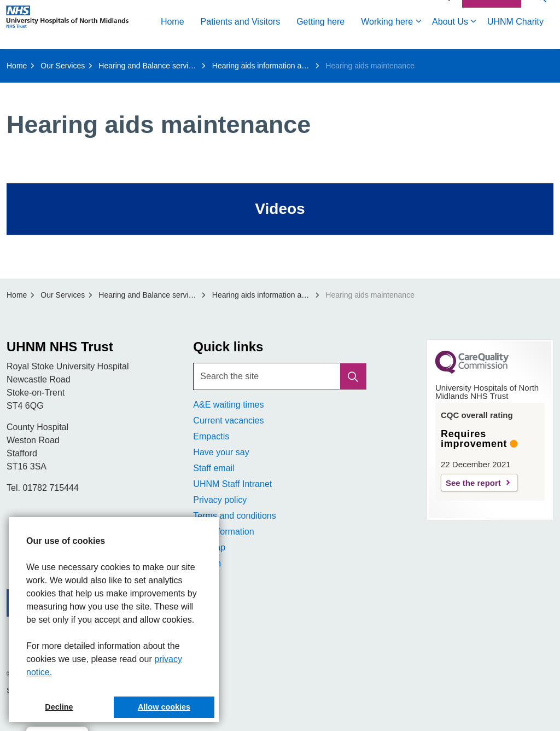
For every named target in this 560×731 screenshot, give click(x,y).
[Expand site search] (541, 37)
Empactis (211, 436)
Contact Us (492, 37)
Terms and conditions (234, 516)
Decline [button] (59, 707)
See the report (473, 483)
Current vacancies (228, 420)
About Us (297, 62)
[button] (353, 376)
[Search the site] (280, 376)
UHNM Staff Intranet (232, 484)
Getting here (168, 62)
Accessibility (431, 37)
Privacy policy (220, 500)
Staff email (214, 468)
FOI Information (223, 532)
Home (20, 62)
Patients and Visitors (88, 62)
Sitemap (209, 547)
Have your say (221, 452)
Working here (234, 62)
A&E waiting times (228, 405)
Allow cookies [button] (164, 707)
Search (207, 563)
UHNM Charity (363, 62)
